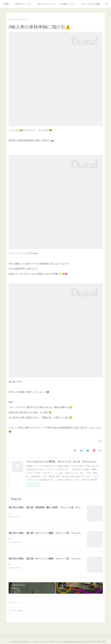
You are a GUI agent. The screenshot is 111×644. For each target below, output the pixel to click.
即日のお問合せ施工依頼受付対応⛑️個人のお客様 (30, 539)
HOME (6, 4)
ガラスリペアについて (47, 4)
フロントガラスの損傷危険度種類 (90, 4)
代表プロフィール (23, 4)
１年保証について (67, 4)
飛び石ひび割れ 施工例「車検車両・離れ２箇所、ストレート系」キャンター (48, 507)
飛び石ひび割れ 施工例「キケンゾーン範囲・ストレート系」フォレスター (47, 533)
